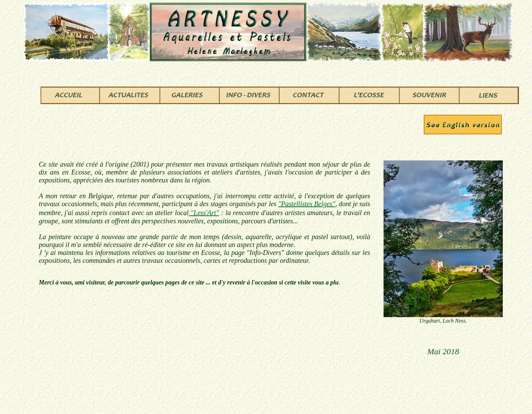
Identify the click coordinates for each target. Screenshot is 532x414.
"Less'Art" (204, 213)
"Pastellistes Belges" (307, 204)
